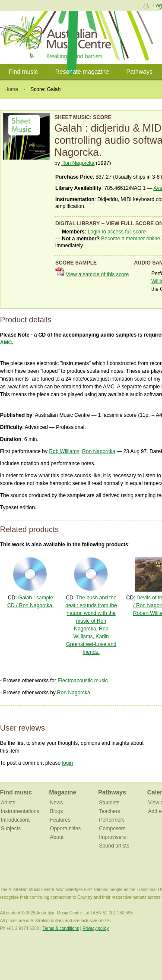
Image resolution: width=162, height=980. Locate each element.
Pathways (139, 72)
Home (11, 89)
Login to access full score (117, 232)
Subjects (11, 829)
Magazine (63, 792)
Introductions (16, 820)
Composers (112, 829)
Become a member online (131, 239)
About (57, 837)
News (57, 803)
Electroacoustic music (83, 681)
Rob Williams (64, 451)
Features (60, 820)
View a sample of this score (97, 274)
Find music (23, 72)
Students (109, 803)
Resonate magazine (82, 72)
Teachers (110, 811)
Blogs (57, 811)
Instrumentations (20, 811)
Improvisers (112, 837)
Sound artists (114, 846)
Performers (112, 820)
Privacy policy (96, 928)
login (67, 763)
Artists (8, 803)
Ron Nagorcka (78, 163)
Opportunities (65, 829)
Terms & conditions (60, 928)
